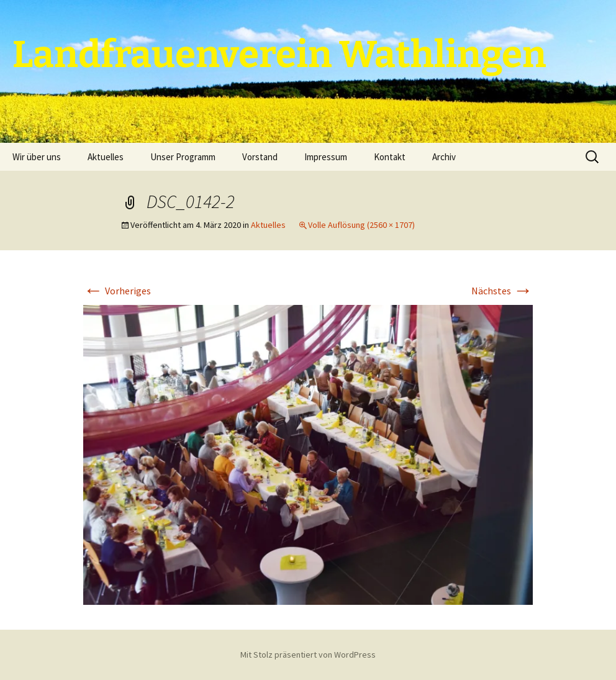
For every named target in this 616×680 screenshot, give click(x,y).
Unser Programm (183, 157)
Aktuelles (106, 157)
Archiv (444, 157)
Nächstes (502, 291)
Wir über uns (37, 157)
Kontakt (390, 157)
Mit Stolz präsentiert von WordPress (308, 655)
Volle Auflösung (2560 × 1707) (361, 225)
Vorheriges (117, 291)
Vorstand (260, 157)
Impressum (326, 157)
